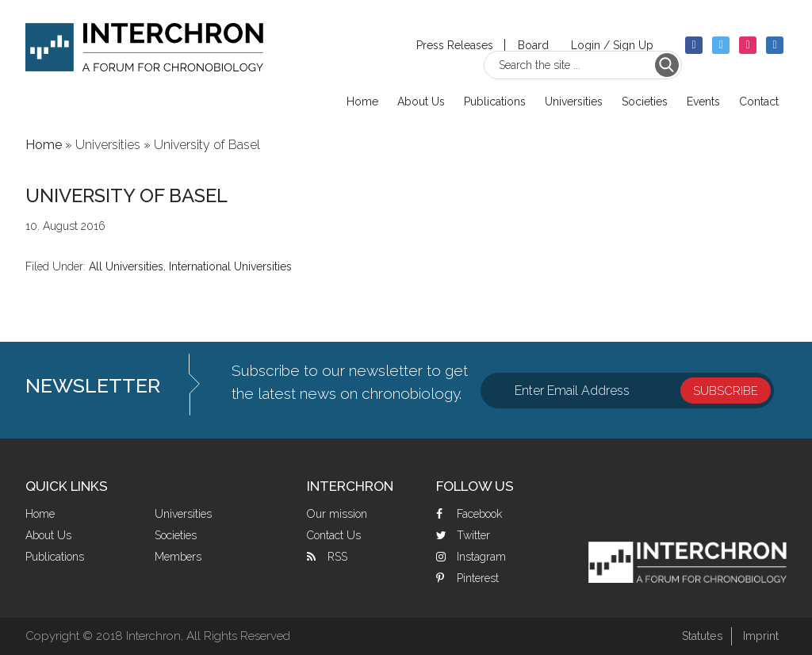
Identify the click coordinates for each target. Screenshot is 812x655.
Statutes (698, 636)
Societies (176, 535)
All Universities (126, 266)
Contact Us (334, 535)
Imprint (760, 636)
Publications (55, 557)
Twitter (473, 535)
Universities (183, 514)
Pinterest (478, 578)
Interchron (144, 53)
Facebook (479, 514)
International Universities (230, 266)
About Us (48, 535)
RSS (337, 557)
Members (178, 557)
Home (40, 514)
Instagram (481, 557)
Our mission (337, 514)
